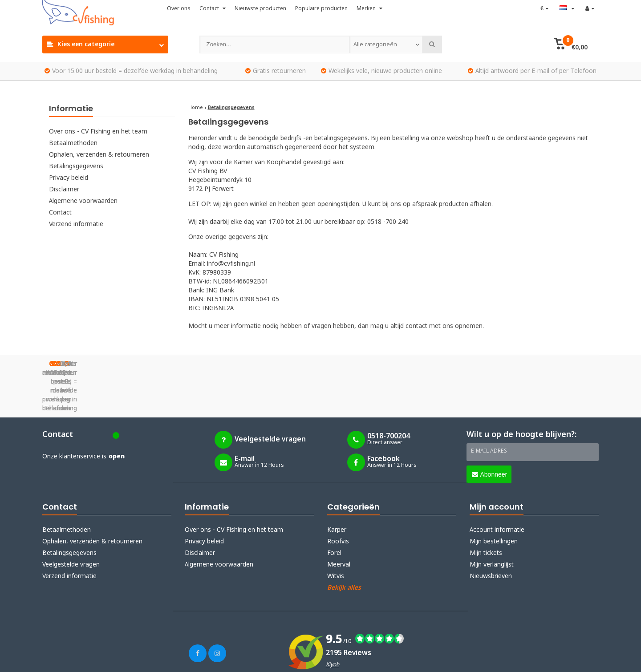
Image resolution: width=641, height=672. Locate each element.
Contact (213, 9)
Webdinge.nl (205, 660)
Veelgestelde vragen (71, 520)
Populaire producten (321, 9)
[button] (571, 45)
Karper (337, 486)
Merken (369, 9)
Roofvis (338, 497)
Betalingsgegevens (76, 166)
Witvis (336, 532)
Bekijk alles (344, 543)
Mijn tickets (486, 509)
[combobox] (386, 45)
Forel (334, 509)
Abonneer (490, 430)
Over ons (179, 9)
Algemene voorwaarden (83, 201)
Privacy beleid (69, 178)
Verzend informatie (76, 224)
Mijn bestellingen (494, 497)
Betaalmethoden (73, 143)
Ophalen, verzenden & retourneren (99, 155)
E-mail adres (489, 407)
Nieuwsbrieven (491, 532)
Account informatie (497, 486)
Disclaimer (64, 190)
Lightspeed (136, 660)
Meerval (339, 520)
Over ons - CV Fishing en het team (98, 132)
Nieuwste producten (260, 9)
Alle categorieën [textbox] (375, 45)
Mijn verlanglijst (492, 520)
